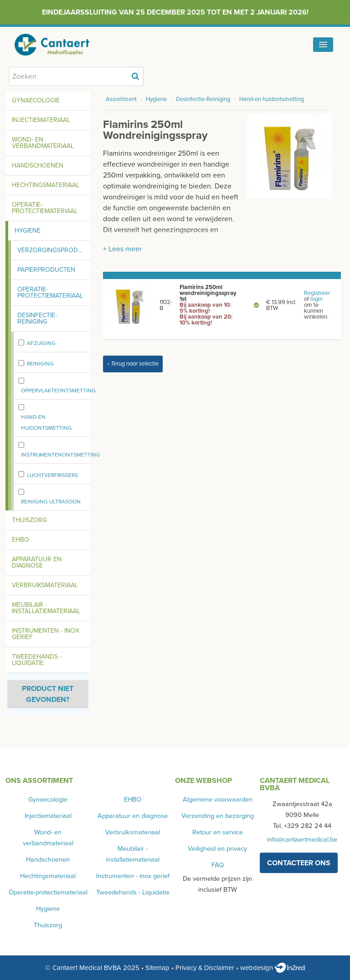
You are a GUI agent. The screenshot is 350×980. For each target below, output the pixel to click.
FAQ (218, 865)
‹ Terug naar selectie (133, 364)
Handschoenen (38, 165)
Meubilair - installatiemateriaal (46, 608)
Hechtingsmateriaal (46, 185)
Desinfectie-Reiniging (37, 318)
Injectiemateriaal (41, 120)
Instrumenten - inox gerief (46, 634)
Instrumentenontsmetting (61, 455)
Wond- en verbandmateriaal (43, 143)
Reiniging (40, 364)
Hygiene (28, 231)
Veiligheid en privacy (217, 849)
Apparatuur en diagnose (37, 562)
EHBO (21, 540)
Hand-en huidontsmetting (46, 422)
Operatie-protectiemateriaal (45, 208)
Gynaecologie (36, 100)
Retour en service (218, 832)
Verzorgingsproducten (54, 250)
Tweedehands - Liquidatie (37, 660)
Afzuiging (41, 343)
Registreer (317, 293)
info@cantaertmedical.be (302, 840)
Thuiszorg (29, 520)
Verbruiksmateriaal (45, 585)
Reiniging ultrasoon (51, 502)
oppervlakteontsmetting (58, 391)
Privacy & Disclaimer (205, 968)
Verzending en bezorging (218, 816)
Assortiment (121, 99)
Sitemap (157, 968)
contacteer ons (299, 863)
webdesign (273, 968)
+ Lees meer (122, 249)
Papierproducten (46, 270)
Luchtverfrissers (52, 475)
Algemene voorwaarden (218, 800)
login (317, 299)
